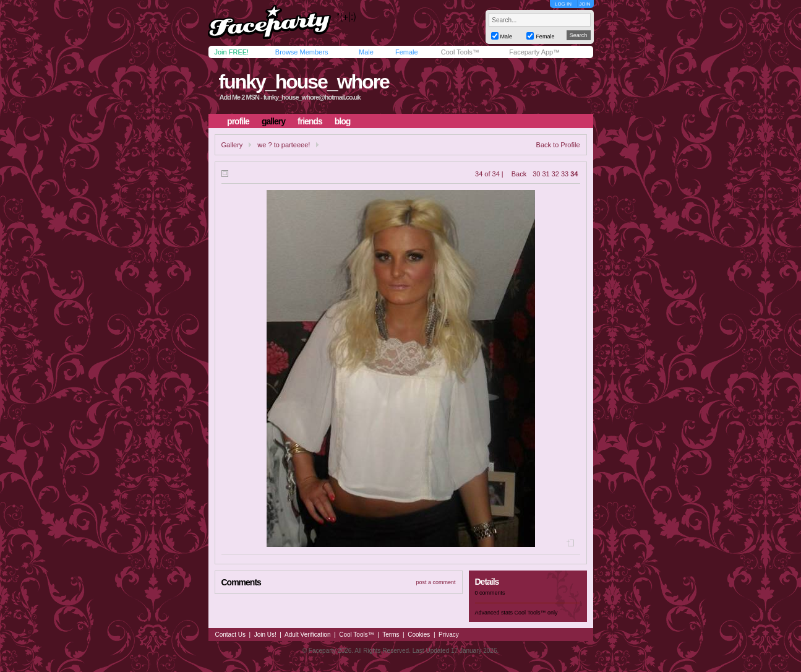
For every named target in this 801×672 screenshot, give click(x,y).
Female (407, 52)
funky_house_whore (303, 82)
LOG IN (563, 4)
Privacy (449, 635)
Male (366, 52)
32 (555, 174)
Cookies (419, 635)
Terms (391, 635)
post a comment (435, 582)
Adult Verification (308, 635)
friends (310, 121)
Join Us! (265, 635)
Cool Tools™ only (536, 613)
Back (519, 174)
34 (574, 174)
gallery (273, 121)
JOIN (585, 4)
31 (546, 174)
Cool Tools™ (460, 52)
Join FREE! (232, 52)
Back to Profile (558, 145)
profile (238, 121)
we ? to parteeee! (284, 145)
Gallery (232, 145)
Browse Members (302, 52)
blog (343, 121)
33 (565, 174)
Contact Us (230, 635)
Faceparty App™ (534, 52)
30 (536, 174)
